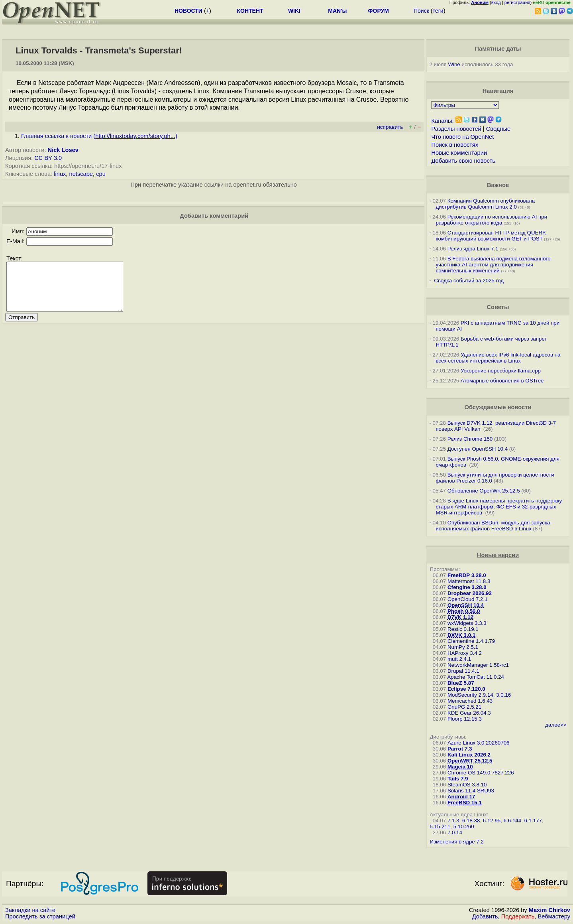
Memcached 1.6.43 (470, 701)
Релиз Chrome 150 (470, 439)
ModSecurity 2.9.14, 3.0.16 (479, 695)
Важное (498, 185)
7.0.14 (455, 832)
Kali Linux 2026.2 (469, 755)
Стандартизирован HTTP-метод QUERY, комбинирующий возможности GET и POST (491, 236)
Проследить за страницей (40, 916)
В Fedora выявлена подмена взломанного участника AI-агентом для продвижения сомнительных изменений (493, 265)
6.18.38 (471, 821)
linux (60, 174)
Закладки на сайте (30, 910)
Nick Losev (63, 150)
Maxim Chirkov (549, 910)
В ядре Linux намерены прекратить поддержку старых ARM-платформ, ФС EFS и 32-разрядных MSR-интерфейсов (499, 507)
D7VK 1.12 (460, 617)
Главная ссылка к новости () (99, 136)
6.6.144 (512, 821)
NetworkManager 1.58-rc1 (478, 665)
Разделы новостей (456, 129)
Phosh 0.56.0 (464, 611)
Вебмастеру (554, 916)
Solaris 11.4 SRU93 (471, 791)
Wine (454, 64)
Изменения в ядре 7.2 (457, 842)
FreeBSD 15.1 (465, 803)
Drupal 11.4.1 (463, 671)
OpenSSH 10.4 (466, 605)
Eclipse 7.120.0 (466, 689)
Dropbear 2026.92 (470, 593)
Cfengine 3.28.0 (467, 587)
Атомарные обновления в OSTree (502, 381)
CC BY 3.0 (48, 158)
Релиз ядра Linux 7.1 (473, 249)
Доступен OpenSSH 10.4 (478, 449)
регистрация (517, 2)
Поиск (421, 11)
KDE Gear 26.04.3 (469, 713)
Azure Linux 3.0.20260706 (479, 743)
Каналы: (442, 121)
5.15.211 (440, 826)
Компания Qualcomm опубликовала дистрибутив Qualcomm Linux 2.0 (485, 204)
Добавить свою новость (463, 161)
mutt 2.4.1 (459, 659)
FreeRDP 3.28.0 (467, 575)
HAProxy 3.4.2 (465, 653)
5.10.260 (464, 826)
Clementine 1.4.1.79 (471, 641)
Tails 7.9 (458, 779)
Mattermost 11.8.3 (469, 581)
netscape (81, 174)
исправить (390, 127)
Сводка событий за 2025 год (469, 281)
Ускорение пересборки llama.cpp (501, 371)
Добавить (485, 916)
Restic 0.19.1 (463, 629)
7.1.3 (453, 821)
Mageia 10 (460, 767)
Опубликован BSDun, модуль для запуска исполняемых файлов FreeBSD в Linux (493, 526)
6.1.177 (533, 821)
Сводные (498, 129)
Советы (498, 307)
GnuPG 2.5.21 (464, 707)
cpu (101, 174)
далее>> (556, 725)
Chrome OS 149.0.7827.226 (481, 773)
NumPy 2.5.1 (463, 647)
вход (496, 2)
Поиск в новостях (455, 145)
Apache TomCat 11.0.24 (476, 677)
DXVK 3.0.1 (461, 635)
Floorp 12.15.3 (465, 719)
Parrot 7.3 (460, 749)
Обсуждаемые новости (498, 407)
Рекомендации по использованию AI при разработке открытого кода (491, 220)
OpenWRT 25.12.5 (470, 761)
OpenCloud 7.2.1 (468, 599)
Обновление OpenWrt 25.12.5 (484, 491)
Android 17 (461, 797)
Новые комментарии (459, 153)
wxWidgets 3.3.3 (467, 623)
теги (438, 11)
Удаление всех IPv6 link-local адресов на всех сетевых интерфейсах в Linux (498, 358)
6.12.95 (492, 821)
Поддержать (518, 916)
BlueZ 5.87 (461, 683)
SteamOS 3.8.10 (467, 785)
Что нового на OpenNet (462, 137)
